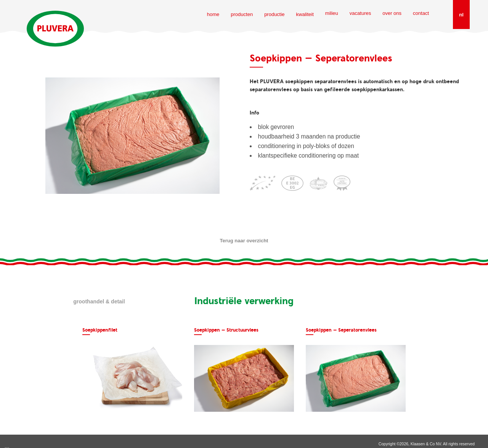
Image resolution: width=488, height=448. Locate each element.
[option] (132, 370)
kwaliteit (305, 14)
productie (274, 14)
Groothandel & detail (99, 301)
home (213, 14)
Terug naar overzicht (244, 241)
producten (242, 14)
